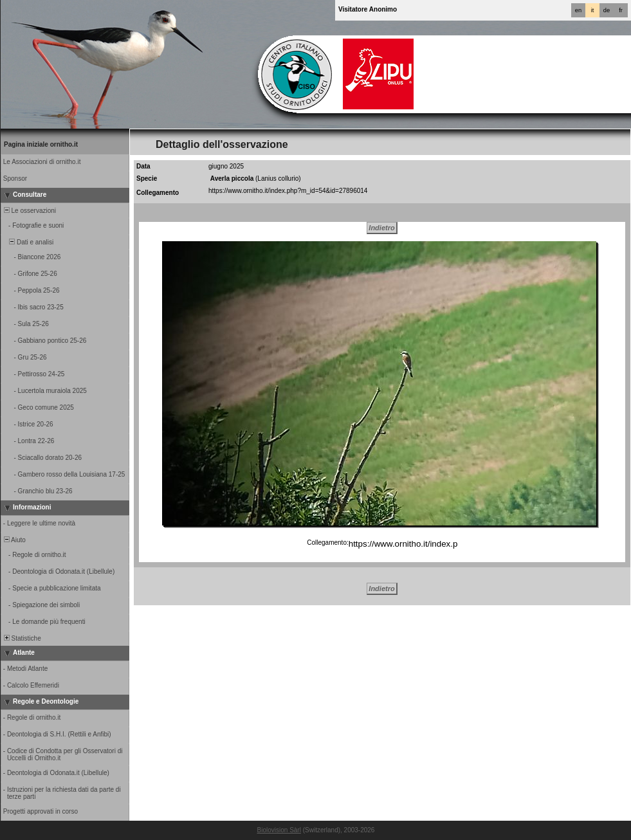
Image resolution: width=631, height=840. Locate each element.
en (578, 10)
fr (621, 10)
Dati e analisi (28, 242)
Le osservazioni (29, 211)
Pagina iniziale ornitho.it (41, 144)
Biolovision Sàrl (279, 830)
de (607, 10)
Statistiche (22, 638)
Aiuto (14, 540)
